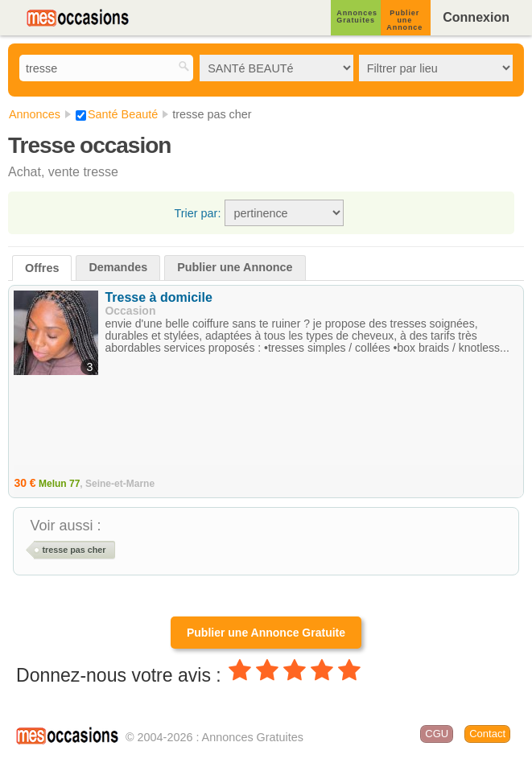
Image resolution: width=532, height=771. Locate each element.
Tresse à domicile (158, 297)
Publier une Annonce (404, 20)
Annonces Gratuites (357, 16)
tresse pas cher (74, 550)
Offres (42, 268)
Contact (487, 734)
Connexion (476, 17)
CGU (437, 734)
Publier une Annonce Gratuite (266, 633)
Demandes (118, 267)
